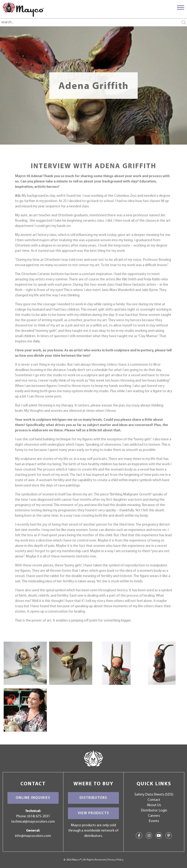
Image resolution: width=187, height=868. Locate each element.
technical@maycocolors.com (33, 822)
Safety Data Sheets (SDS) (154, 795)
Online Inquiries (33, 798)
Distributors (93, 798)
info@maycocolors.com (33, 836)
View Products (93, 813)
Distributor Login (154, 811)
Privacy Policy (116, 860)
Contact (154, 800)
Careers (154, 816)
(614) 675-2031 (39, 816)
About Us (154, 805)
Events (154, 821)
